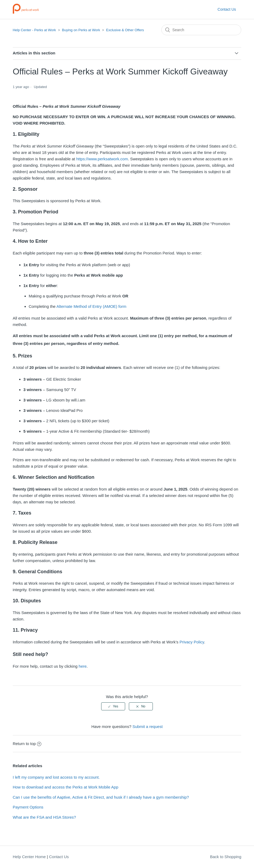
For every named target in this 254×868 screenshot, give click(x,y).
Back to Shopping (226, 857)
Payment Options (28, 807)
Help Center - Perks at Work (34, 30)
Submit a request (147, 726)
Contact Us (227, 9)
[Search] (201, 30)
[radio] (113, 706)
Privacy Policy (192, 642)
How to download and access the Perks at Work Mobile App (66, 787)
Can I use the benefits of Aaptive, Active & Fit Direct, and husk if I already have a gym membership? (101, 797)
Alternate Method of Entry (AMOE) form (91, 306)
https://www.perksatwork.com (102, 159)
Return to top (27, 744)
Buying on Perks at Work (81, 30)
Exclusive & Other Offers (125, 30)
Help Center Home (29, 857)
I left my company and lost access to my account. (56, 777)
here (83, 666)
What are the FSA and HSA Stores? (44, 817)
